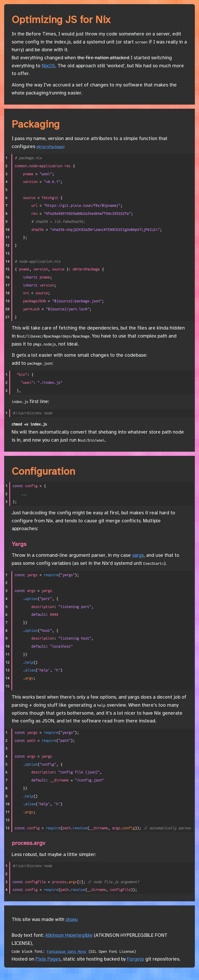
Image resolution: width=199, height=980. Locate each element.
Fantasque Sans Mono (67, 952)
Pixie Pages (48, 959)
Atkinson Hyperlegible (69, 935)
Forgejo (136, 959)
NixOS (48, 66)
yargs (138, 555)
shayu (72, 920)
